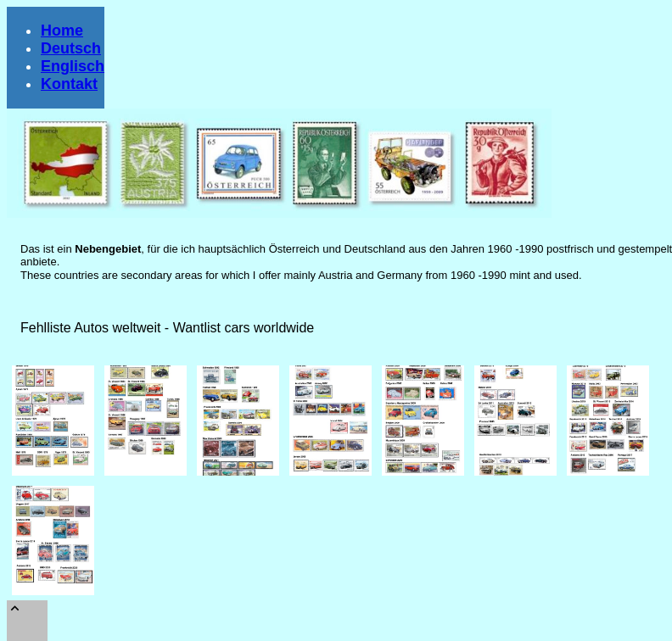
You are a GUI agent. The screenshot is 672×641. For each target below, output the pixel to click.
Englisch (73, 66)
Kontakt (69, 84)
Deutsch (71, 48)
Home (62, 31)
